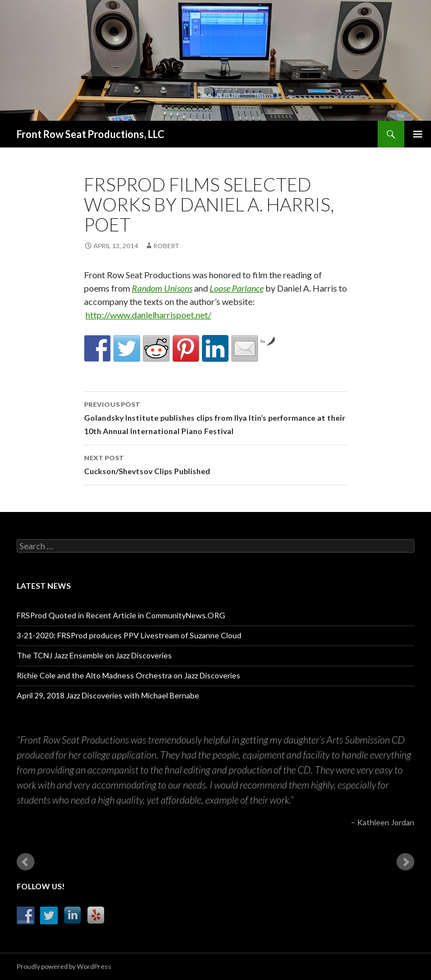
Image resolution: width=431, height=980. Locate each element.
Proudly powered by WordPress (64, 966)
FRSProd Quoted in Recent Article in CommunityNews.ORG (121, 615)
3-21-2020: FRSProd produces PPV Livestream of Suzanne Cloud (129, 635)
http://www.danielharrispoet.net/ (148, 315)
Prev (26, 862)
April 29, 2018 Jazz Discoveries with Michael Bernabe (108, 695)
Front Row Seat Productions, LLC (90, 134)
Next (405, 862)
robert (166, 246)
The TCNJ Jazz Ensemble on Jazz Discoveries (94, 655)
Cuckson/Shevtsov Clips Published (216, 464)
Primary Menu (418, 134)
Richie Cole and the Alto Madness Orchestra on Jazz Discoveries (128, 675)
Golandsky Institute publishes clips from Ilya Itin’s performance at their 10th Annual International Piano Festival (216, 417)
